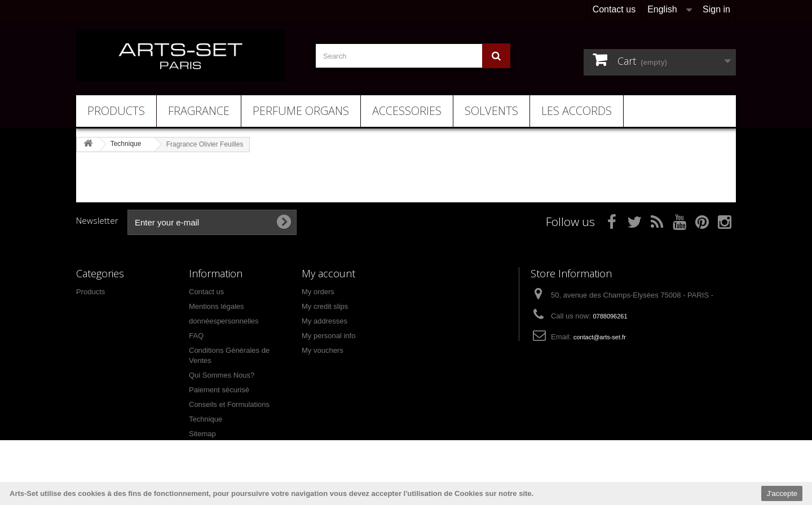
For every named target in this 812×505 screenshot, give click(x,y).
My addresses (325, 321)
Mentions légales (217, 306)
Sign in (716, 9)
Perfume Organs (301, 111)
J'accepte (782, 493)
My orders (318, 292)
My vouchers (323, 350)
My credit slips (325, 306)
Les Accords (577, 111)
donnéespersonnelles (224, 321)
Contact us (614, 9)
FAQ (196, 336)
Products (116, 111)
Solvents (491, 111)
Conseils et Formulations (229, 404)
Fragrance (199, 111)
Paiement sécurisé (219, 390)
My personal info (328, 336)
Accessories (407, 111)
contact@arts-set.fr (600, 337)
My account (328, 273)
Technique (206, 419)
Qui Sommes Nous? (222, 375)
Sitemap (202, 434)
